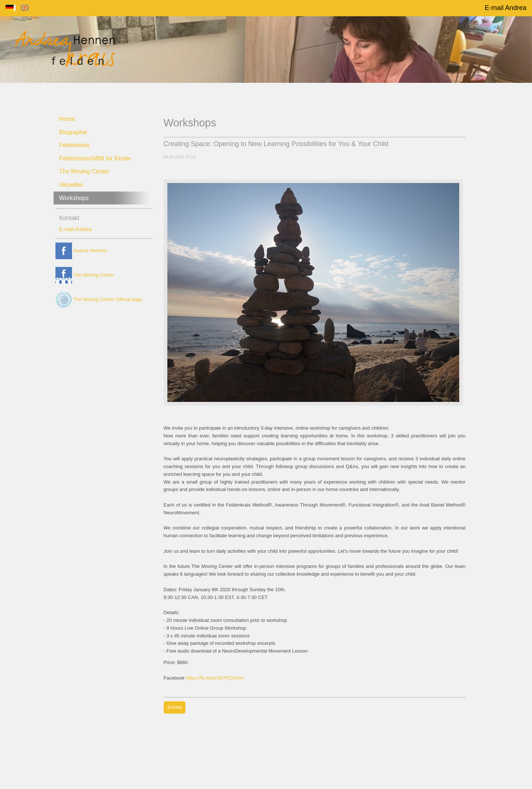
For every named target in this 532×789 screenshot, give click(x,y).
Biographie (73, 132)
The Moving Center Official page (99, 299)
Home (67, 119)
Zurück (175, 707)
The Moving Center (84, 171)
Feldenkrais (74, 145)
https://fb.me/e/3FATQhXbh (215, 678)
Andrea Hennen (81, 250)
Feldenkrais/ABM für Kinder (95, 158)
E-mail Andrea (506, 8)
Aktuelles (71, 185)
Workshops (74, 198)
